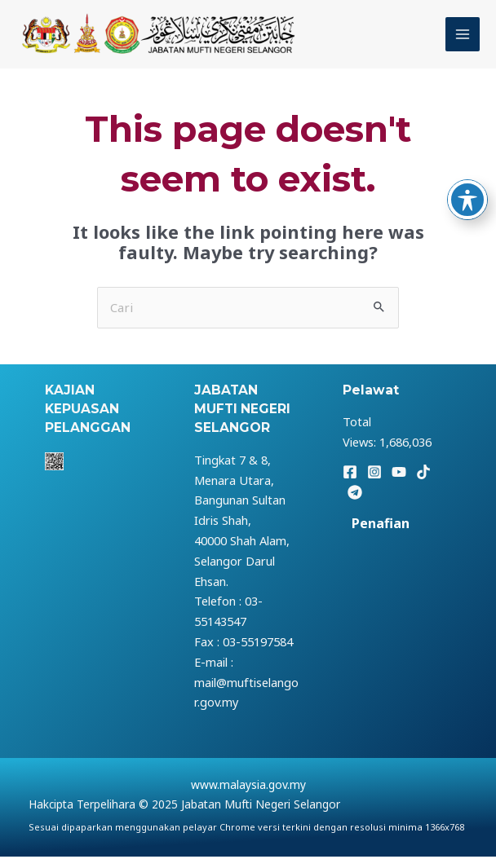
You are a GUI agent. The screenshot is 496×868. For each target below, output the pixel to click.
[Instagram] (374, 484)
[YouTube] (399, 484)
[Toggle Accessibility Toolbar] (467, 200)
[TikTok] (423, 484)
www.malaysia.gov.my (248, 795)
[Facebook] (350, 484)
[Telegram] (355, 504)
